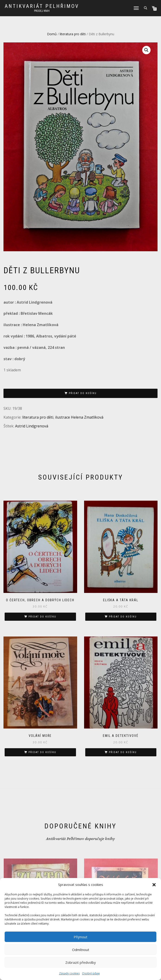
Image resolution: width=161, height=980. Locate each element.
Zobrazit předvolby (81, 962)
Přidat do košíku (83, 393)
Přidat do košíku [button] (42, 617)
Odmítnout (81, 950)
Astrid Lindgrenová (32, 426)
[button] (154, 885)
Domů (52, 34)
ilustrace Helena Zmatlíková (79, 417)
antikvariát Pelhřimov (42, 6)
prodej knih (42, 11)
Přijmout (80, 937)
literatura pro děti (73, 34)
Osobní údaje (91, 973)
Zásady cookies (69, 973)
